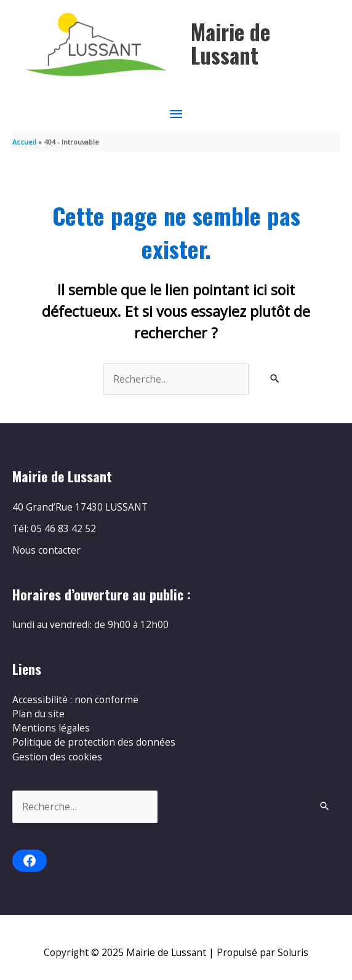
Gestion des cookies (57, 757)
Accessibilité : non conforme (75, 699)
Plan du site (38, 714)
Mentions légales (51, 728)
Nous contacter (46, 550)
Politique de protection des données (94, 742)
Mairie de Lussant (230, 43)
